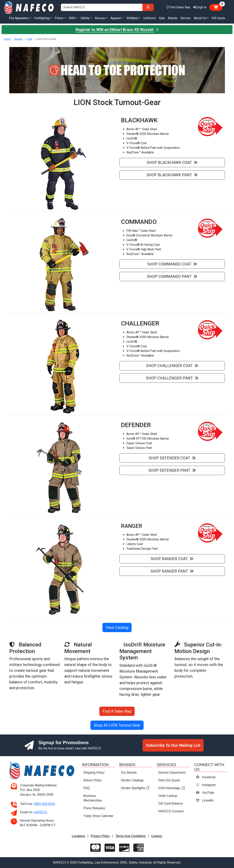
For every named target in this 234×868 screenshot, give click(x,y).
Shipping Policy (94, 773)
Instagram (209, 785)
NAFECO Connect (171, 811)
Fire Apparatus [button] (19, 18)
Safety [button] (85, 18)
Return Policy (93, 780)
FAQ (87, 788)
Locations (79, 836)
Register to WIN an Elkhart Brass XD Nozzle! (117, 30)
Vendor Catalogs (132, 780)
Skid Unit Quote (169, 780)
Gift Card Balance (170, 803)
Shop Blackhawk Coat (172, 163)
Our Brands (129, 773)
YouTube (208, 793)
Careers (157, 836)
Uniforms (150, 18)
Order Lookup (168, 796)
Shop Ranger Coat (172, 559)
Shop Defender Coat (172, 458)
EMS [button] (72, 18)
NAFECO (41, 812)
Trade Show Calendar (98, 816)
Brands (173, 18)
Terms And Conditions (131, 836)
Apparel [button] (116, 18)
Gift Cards (218, 18)
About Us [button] (200, 18)
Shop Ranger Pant (172, 571)
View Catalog (117, 627)
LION (29, 39)
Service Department (172, 773)
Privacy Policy (100, 836)
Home (7, 39)
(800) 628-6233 (44, 804)
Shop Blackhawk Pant (172, 175)
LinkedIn (208, 800)
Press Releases (94, 808)
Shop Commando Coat (172, 264)
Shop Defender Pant (172, 470)
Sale (162, 18)
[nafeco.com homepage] (29, 7)
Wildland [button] (132, 18)
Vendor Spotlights (135, 788)
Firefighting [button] (42, 18)
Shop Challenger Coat (172, 366)
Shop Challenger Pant (172, 378)
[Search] (148, 7)
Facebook (209, 777)
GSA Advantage (172, 788)
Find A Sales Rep (117, 711)
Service (186, 18)
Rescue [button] (100, 18)
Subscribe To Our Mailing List (173, 745)
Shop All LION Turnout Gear (117, 725)
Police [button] (59, 18)
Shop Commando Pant (172, 276)
